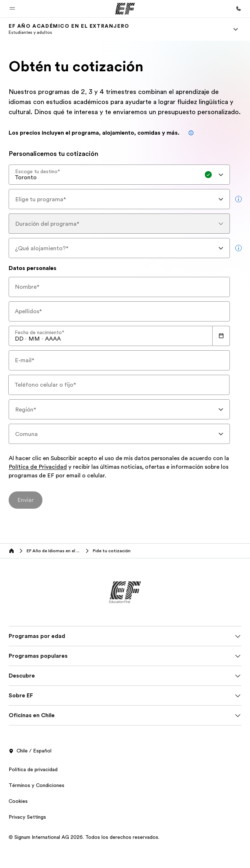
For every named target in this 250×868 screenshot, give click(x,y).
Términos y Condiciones (37, 785)
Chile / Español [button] (30, 751)
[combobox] (119, 175)
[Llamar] (238, 9)
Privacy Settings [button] (27, 817)
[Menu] (236, 29)
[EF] (125, 9)
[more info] (238, 199)
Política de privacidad (33, 769)
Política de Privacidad (38, 467)
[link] (69, 29)
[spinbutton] (19, 339)
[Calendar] (221, 336)
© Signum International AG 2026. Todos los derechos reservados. (84, 837)
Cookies (18, 801)
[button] (12, 9)
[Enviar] (26, 500)
